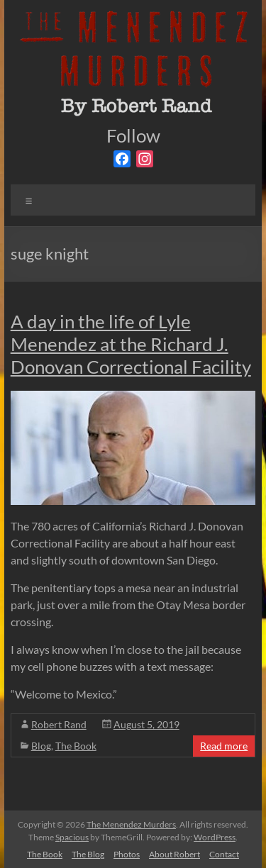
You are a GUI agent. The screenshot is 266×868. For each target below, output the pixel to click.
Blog (41, 746)
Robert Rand (59, 724)
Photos (127, 854)
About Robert (174, 854)
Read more (224, 746)
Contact (224, 854)
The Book (76, 746)
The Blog (88, 854)
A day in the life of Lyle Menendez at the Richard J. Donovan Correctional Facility (131, 344)
